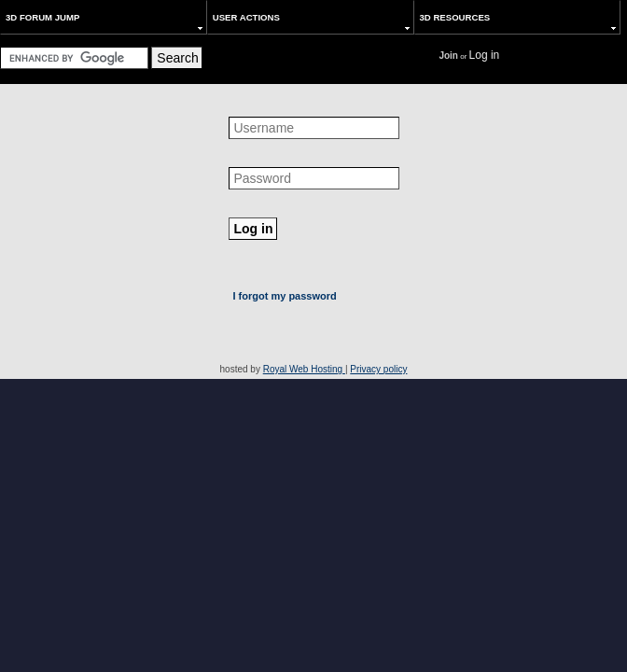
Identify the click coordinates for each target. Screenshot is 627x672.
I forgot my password (285, 296)
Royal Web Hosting (304, 369)
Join (448, 56)
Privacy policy (378, 369)
